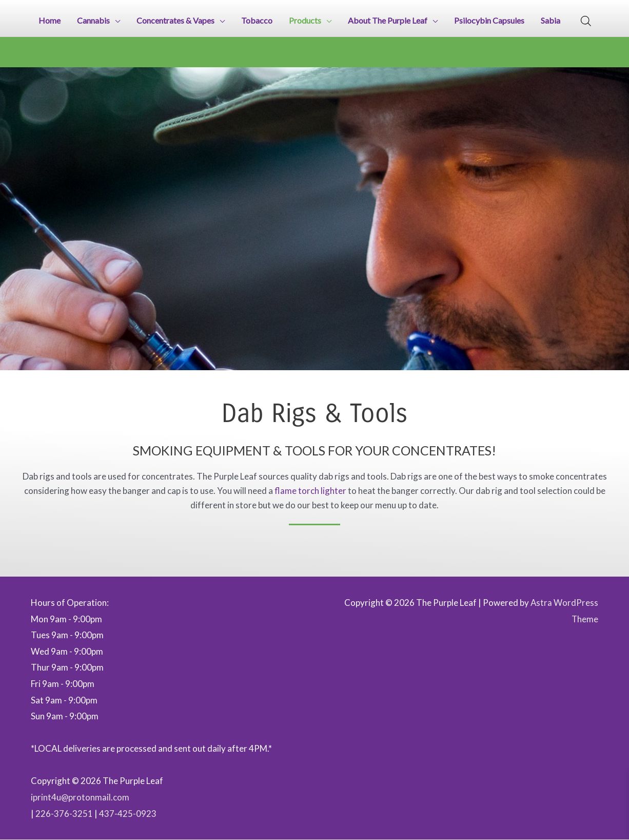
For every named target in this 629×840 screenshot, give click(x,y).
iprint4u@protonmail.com (80, 798)
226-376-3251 (64, 814)
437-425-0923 (128, 814)
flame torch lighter (310, 491)
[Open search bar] (586, 21)
